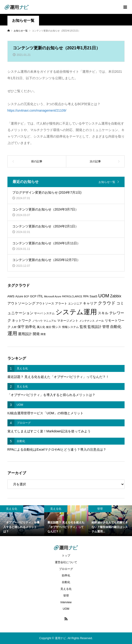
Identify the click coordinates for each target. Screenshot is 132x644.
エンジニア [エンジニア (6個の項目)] (75, 304)
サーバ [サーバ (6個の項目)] (38, 313)
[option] (22, 521)
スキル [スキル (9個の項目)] (103, 313)
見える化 (66, 589)
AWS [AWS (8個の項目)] (11, 296)
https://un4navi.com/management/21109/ (37, 110)
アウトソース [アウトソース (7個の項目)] (45, 303)
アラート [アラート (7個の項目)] (61, 303)
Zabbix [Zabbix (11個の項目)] (116, 296)
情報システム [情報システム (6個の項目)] (70, 327)
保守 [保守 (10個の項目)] (21, 327)
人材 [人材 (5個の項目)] (14, 327)
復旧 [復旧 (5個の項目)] (49, 327)
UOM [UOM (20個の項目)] (104, 296)
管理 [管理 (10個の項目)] (106, 327)
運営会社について (66, 562)
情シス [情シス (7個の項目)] (57, 327)
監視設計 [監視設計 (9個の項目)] (95, 327)
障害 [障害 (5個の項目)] (43, 334)
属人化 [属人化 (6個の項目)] (41, 327)
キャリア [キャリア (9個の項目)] (90, 303)
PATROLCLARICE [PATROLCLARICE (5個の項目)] (72, 296)
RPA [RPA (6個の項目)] (86, 296)
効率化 (66, 575)
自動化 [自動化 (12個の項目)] (116, 327)
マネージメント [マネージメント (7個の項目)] (68, 321)
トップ (66, 556)
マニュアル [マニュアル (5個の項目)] (50, 321)
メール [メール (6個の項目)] (100, 321)
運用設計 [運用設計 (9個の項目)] (25, 334)
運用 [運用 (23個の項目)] (12, 333)
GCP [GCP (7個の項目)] (33, 296)
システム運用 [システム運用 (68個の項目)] (76, 312)
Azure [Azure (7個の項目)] (19, 296)
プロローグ (66, 569)
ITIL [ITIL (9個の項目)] (40, 296)
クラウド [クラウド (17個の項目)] (107, 303)
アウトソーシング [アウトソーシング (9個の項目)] (21, 303)
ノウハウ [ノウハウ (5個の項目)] (37, 321)
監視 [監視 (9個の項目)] (83, 327)
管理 (66, 596)
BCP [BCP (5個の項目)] (26, 296)
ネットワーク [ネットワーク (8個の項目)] (22, 321)
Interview (66, 602)
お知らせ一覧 (107, 182)
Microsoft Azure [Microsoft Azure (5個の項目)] (53, 296)
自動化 (66, 582)
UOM (66, 609)
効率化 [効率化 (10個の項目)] (31, 327)
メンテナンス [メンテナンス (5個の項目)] (87, 321)
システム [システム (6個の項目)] (49, 313)
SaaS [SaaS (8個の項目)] (94, 296)
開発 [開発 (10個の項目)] (36, 334)
